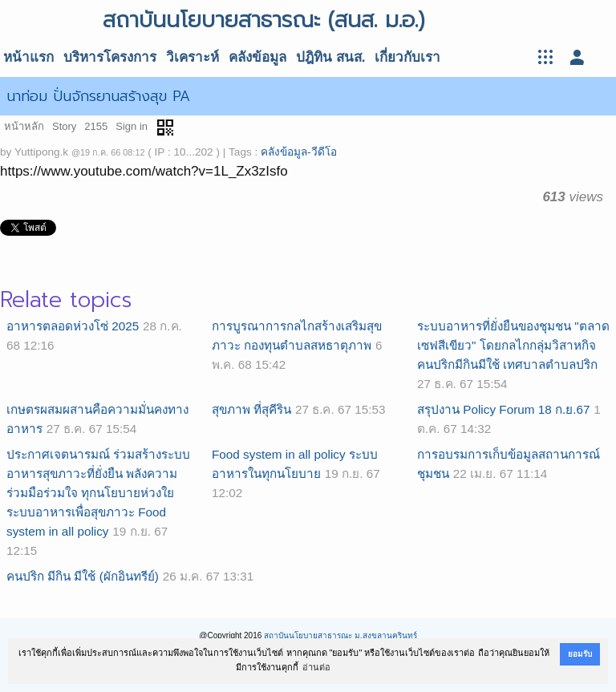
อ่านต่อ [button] (316, 667)
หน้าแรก (28, 57)
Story (64, 126)
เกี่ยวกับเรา (407, 57)
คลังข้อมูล (257, 57)
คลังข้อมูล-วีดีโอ (299, 152)
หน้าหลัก (24, 126)
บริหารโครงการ (110, 57)
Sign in (132, 126)
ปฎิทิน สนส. (330, 57)
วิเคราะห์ (192, 57)
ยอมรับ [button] (580, 654)
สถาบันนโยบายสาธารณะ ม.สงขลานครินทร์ (340, 635)
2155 (96, 126)
